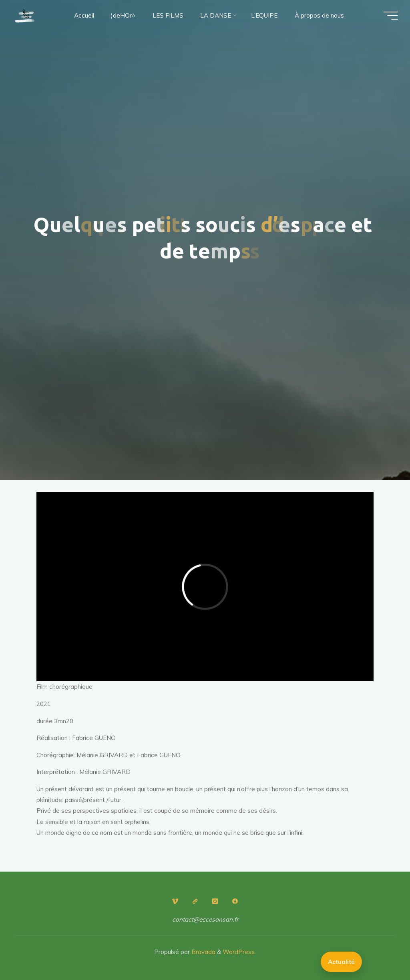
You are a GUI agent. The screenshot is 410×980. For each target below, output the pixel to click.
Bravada (203, 952)
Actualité (341, 962)
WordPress (239, 952)
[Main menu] (391, 16)
